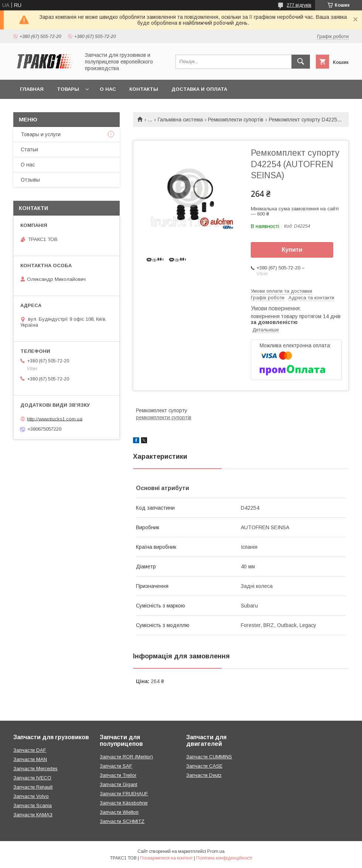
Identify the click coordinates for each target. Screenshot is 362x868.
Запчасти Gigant (118, 784)
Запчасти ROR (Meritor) (126, 757)
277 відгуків (299, 5)
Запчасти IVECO (32, 778)
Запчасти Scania (33, 805)
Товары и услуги (41, 134)
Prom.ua (216, 851)
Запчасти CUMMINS (209, 757)
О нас (108, 89)
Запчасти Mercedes (35, 769)
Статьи (29, 149)
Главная (32, 89)
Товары (68, 89)
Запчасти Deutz (204, 775)
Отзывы (30, 180)
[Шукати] (301, 62)
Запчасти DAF (30, 750)
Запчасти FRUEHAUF (124, 794)
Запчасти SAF (116, 766)
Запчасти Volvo (31, 796)
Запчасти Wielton (119, 812)
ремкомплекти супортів (164, 417)
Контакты (144, 89)
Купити (292, 250)
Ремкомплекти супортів (236, 120)
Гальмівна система (180, 120)
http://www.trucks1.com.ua (55, 419)
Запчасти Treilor (118, 775)
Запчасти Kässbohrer (124, 803)
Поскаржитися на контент (166, 858)
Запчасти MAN (30, 759)
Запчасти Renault (33, 787)
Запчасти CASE (204, 766)
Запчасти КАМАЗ (33, 815)
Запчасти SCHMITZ (122, 821)
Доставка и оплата (199, 89)
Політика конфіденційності (224, 858)
